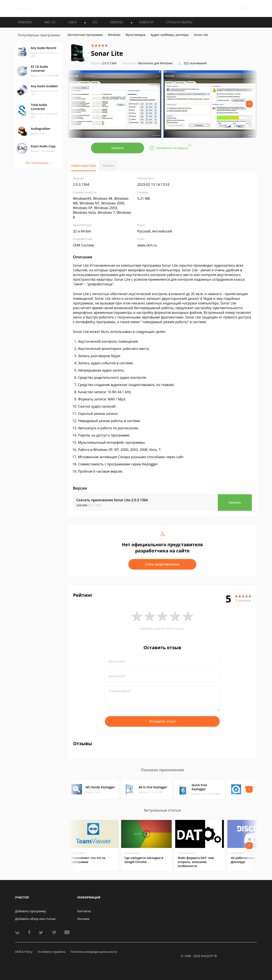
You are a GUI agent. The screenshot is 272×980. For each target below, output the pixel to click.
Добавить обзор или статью (35, 919)
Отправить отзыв (162, 721)
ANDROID (117, 22)
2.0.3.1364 (104, 63)
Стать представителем (162, 564)
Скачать (118, 148)
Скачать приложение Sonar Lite (112, 500)
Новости (146, 22)
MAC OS (50, 22)
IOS (95, 22)
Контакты (84, 911)
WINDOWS (25, 22)
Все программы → (39, 163)
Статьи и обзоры (179, 22)
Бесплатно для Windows (155, 63)
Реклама (83, 919)
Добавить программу (30, 911)
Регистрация (225, 8)
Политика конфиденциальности (94, 952)
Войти (208, 8)
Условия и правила (51, 952)
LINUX (72, 22)
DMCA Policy (24, 952)
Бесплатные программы (85, 35)
